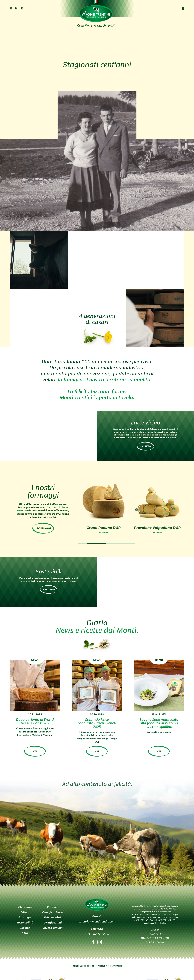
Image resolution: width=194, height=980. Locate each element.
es (22, 8)
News (25, 933)
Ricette (25, 927)
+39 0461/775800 (97, 934)
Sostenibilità (25, 922)
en (16, 8)
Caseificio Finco (53, 912)
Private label (53, 917)
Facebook (93, 942)
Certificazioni (53, 922)
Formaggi (25, 917)
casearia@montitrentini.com (97, 921)
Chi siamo (25, 907)
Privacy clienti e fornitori (155, 938)
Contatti (53, 907)
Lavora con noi (53, 927)
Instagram (100, 942)
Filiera (25, 912)
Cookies (155, 930)
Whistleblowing (155, 942)
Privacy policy (155, 934)
